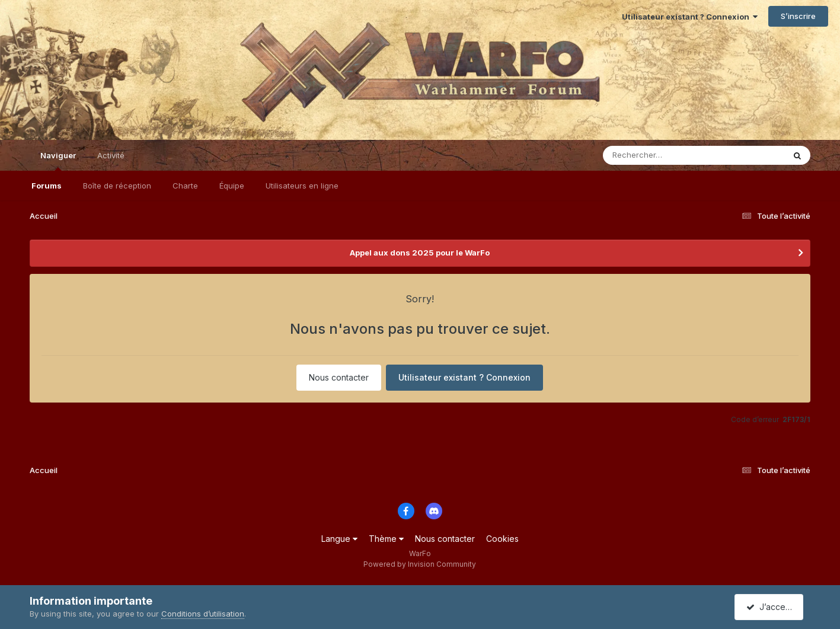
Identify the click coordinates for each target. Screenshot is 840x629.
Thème (386, 539)
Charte (185, 186)
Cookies (502, 539)
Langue (339, 539)
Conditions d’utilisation (203, 614)
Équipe (232, 186)
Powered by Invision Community (420, 564)
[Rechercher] (659, 155)
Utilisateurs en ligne (302, 186)
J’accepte (771, 607)
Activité (111, 155)
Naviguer (58, 161)
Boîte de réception (117, 186)
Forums (47, 186)
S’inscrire (798, 16)
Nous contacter (339, 377)
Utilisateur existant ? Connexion (690, 17)
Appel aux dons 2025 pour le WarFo (420, 253)
